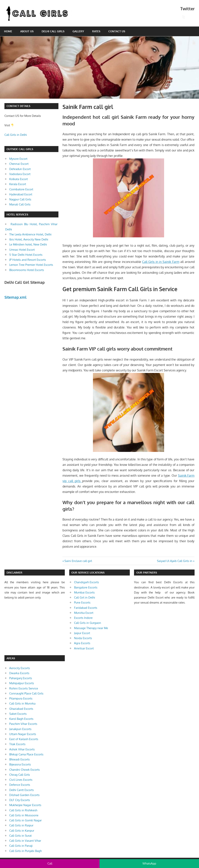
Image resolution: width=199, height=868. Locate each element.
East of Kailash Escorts (24, 739)
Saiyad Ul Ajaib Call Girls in (175, 561)
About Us (27, 31)
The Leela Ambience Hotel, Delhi (30, 234)
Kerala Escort (18, 184)
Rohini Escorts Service (24, 688)
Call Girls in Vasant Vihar (25, 841)
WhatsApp (149, 863)
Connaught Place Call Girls (26, 693)
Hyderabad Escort (21, 194)
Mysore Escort (18, 159)
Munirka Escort (84, 613)
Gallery (78, 31)
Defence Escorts (20, 785)
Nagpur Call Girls (20, 199)
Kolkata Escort (19, 179)
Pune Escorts (82, 602)
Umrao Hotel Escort (22, 250)
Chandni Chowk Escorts (24, 770)
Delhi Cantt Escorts (22, 790)
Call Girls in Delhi (16, 135)
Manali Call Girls (20, 204)
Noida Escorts (83, 638)
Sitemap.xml (16, 297)
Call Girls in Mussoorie (24, 815)
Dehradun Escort (20, 169)
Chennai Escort (19, 164)
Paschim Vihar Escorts (23, 724)
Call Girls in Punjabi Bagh (25, 851)
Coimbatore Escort (21, 189)
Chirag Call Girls (20, 775)
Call (50, 863)
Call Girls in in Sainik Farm (161, 262)
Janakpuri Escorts (20, 729)
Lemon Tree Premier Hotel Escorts (31, 265)
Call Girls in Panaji (21, 846)
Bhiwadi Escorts (19, 759)
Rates (96, 31)
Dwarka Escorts (19, 673)
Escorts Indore (83, 618)
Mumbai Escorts (84, 592)
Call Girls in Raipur (21, 825)
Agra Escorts (82, 643)
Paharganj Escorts (21, 678)
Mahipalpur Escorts (22, 683)
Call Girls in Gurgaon (88, 623)
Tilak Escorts (17, 744)
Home (8, 31)
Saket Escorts (18, 714)
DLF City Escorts (20, 800)
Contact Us (117, 31)
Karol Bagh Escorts (21, 719)
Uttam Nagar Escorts (23, 734)
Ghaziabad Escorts (21, 709)
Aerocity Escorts (20, 668)
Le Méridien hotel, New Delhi (28, 244)
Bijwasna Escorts (20, 764)
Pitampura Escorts (21, 698)
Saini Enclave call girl (78, 561)
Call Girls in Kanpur (22, 831)
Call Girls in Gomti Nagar (25, 820)
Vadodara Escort (20, 174)
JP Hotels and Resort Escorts (28, 260)
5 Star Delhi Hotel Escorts (26, 255)
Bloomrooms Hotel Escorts (27, 270)
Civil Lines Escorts (21, 780)
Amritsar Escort (84, 648)
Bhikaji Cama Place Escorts (26, 754)
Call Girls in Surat (20, 836)
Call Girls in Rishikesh (23, 810)
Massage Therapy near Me (91, 628)
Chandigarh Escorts (86, 582)
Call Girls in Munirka (22, 703)
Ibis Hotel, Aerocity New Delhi (29, 239)
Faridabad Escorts (86, 608)
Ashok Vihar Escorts (22, 749)
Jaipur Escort (82, 633)
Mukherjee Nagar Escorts (25, 805)
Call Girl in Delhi (85, 597)
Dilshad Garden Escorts (24, 795)
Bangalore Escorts (86, 587)
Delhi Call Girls (53, 31)
